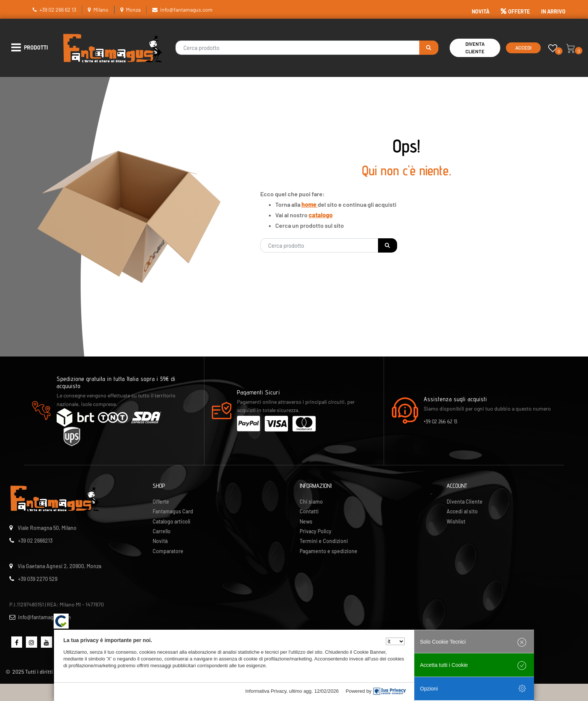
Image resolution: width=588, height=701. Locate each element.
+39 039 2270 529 (38, 579)
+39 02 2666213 (35, 541)
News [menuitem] (306, 521)
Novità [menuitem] (160, 541)
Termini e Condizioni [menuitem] (324, 541)
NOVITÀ (481, 11)
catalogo (321, 215)
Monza (133, 10)
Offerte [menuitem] (161, 502)
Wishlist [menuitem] (456, 521)
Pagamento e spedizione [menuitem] (328, 551)
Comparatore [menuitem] (168, 551)
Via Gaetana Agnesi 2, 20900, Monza (59, 566)
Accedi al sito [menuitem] (462, 511)
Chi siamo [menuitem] (311, 502)
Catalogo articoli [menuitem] (172, 521)
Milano (101, 10)
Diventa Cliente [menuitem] (465, 502)
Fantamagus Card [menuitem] (173, 511)
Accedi (523, 48)
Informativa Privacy (266, 691)
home (310, 204)
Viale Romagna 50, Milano (47, 528)
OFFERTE (515, 11)
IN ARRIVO (553, 11)
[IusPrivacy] (390, 691)
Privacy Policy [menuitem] (316, 531)
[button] (429, 48)
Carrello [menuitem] (162, 531)
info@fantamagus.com (186, 10)
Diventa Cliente (475, 48)
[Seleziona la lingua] (395, 641)
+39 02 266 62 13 (58, 10)
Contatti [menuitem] (309, 511)
